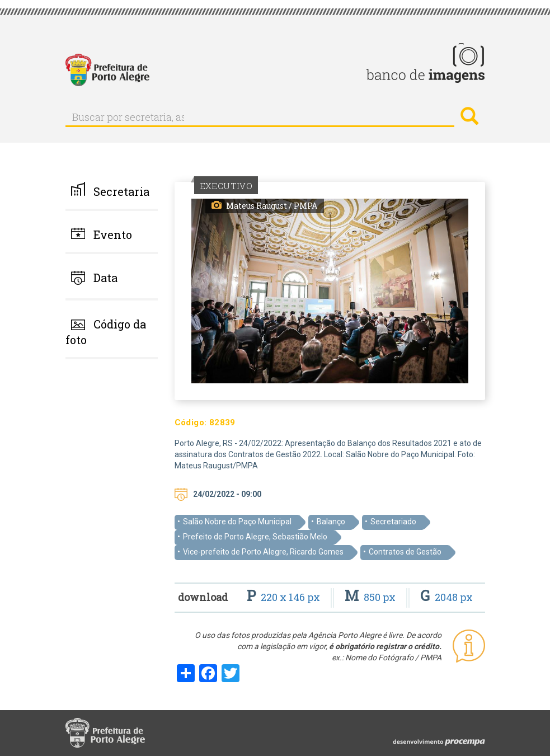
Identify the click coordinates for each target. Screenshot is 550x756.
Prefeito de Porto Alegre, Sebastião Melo (255, 537)
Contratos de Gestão (405, 552)
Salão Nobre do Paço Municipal (237, 522)
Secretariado (393, 522)
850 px (371, 597)
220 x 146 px (285, 597)
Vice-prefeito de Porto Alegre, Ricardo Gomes (263, 552)
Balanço (331, 522)
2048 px (446, 597)
